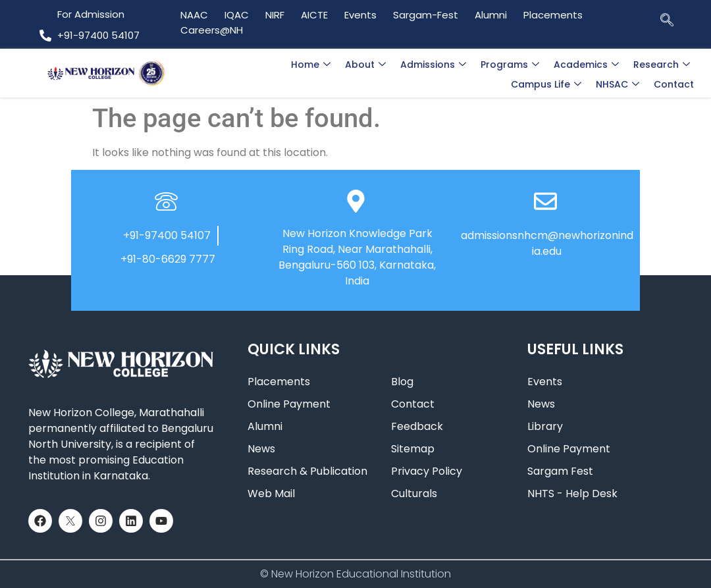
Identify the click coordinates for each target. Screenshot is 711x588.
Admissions (433, 65)
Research (662, 65)
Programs (510, 65)
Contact (674, 84)
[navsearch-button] (667, 19)
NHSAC (618, 84)
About (365, 65)
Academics (586, 65)
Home (311, 65)
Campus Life (546, 84)
